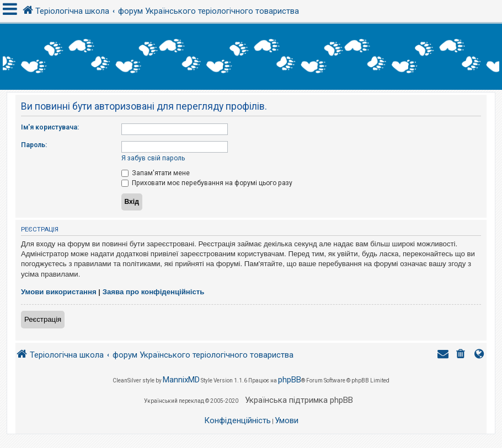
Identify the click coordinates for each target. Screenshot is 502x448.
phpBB (290, 380)
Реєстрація (43, 319)
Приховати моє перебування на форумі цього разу (207, 183)
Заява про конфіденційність (154, 292)
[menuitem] (462, 355)
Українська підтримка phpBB (299, 400)
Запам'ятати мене (156, 173)
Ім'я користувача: (50, 127)
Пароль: (34, 145)
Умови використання (59, 292)
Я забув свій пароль (153, 158)
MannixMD (181, 380)
